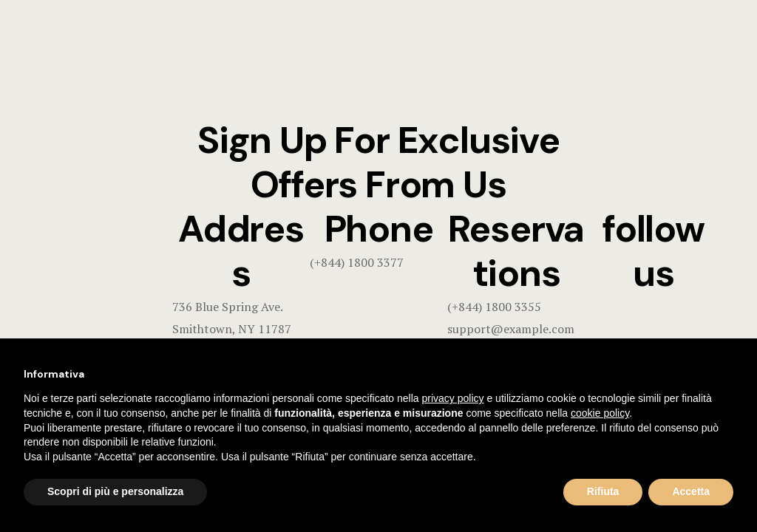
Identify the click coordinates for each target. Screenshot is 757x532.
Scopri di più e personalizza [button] (115, 491)
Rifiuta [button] (603, 491)
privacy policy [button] (453, 398)
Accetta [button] (691, 491)
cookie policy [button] (600, 413)
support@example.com (511, 329)
